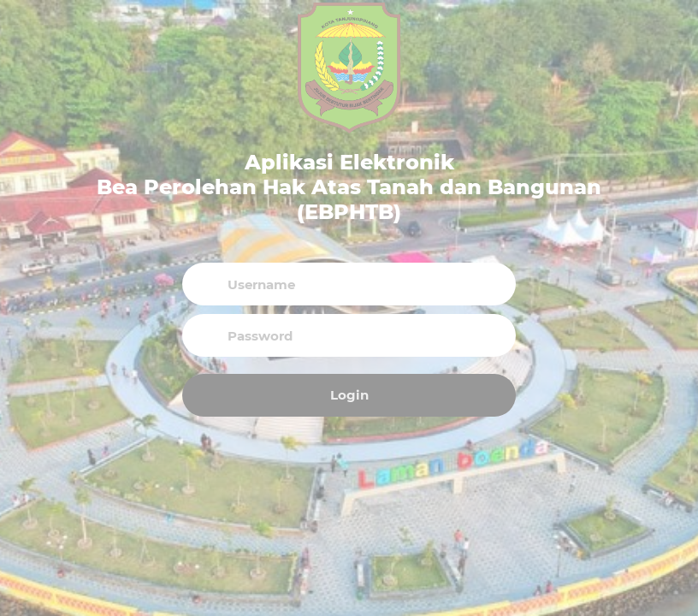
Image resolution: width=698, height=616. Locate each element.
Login (349, 395)
